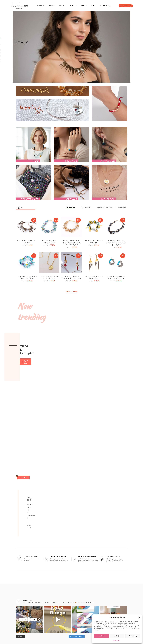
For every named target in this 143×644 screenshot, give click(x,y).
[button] (139, 617)
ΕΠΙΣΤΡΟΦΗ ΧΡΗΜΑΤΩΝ (113, 502)
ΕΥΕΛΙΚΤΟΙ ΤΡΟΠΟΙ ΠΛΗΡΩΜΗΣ (87, 502)
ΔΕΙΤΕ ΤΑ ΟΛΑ (80, 342)
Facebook (79, 617)
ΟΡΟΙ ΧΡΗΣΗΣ (57, 620)
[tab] (70, 207)
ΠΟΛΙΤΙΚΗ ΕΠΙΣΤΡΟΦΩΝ (60, 631)
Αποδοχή (101, 636)
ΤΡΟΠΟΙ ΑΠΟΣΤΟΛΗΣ (59, 627)
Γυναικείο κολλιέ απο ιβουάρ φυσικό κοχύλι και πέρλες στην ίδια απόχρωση (71, 242)
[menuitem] (41, 6)
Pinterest (79, 620)
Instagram (79, 614)
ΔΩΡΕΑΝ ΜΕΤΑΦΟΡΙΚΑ (31, 502)
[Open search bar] (110, 6)
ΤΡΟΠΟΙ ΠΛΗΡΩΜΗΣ (59, 624)
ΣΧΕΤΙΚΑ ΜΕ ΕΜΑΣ (58, 614)
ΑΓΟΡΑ (96, 435)
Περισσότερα (71, 292)
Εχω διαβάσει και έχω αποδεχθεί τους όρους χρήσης (28, 612)
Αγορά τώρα (94, 470)
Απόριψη (117, 636)
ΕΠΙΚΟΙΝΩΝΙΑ (57, 617)
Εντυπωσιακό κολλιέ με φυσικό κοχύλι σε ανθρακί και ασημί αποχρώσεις (116, 242)
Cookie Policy (116, 640)
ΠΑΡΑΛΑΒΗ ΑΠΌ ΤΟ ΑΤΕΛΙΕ (58, 502)
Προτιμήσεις (133, 636)
